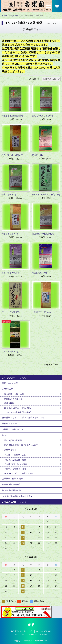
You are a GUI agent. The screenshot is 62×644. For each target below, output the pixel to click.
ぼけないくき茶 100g (11, 312)
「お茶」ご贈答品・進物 (15, 455)
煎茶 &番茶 (9, 403)
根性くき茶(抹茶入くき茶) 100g (46, 194)
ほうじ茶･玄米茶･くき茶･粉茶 (18, 408)
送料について (20, 634)
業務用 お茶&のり (10, 423)
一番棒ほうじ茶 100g (41, 312)
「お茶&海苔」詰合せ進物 (16, 464)
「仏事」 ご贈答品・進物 (15, 469)
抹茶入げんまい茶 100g (42, 116)
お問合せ (44, 634)
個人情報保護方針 (44, 631)
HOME (4, 16)
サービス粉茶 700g (10, 351)
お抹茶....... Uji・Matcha (13, 429)
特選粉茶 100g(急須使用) (13, 116)
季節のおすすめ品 (10, 383)
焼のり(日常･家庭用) (13, 440)
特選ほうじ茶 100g (10, 234)
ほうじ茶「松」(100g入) (12, 155)
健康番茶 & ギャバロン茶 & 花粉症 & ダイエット (23, 418)
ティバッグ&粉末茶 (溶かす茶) (18, 412)
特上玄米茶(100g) (40, 273)
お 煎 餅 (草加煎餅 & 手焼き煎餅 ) (17, 496)
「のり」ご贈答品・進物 (15, 460)
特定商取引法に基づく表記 (22, 631)
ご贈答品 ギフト (9, 450)
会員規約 (33, 634)
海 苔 (4, 435)
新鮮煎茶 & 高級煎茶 (13, 399)
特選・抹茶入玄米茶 (10, 273)
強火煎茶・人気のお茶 (14, 394)
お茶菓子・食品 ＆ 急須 (13, 479)
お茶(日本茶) (14, 16)
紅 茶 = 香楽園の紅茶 (11, 490)
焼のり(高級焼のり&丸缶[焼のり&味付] (21, 445)
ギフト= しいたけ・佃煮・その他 (19, 473)
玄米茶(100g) (38, 155)
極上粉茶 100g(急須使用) (43, 234)
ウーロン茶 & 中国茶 (11, 484)
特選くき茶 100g (9, 194)
